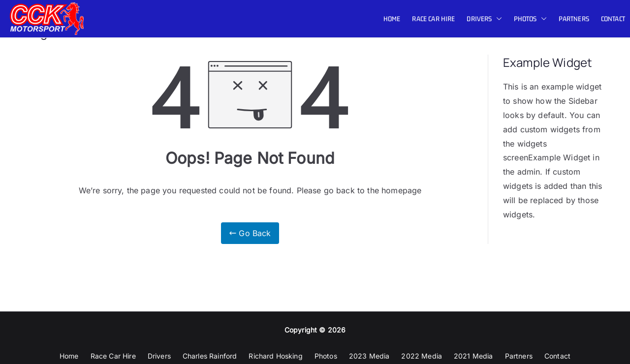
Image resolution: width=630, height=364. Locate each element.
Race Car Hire (433, 19)
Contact (613, 19)
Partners (574, 19)
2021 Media (473, 356)
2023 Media (369, 356)
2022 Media (422, 356)
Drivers (484, 19)
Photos (530, 19)
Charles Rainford (210, 356)
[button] (497, 19)
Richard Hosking (275, 356)
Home (392, 19)
